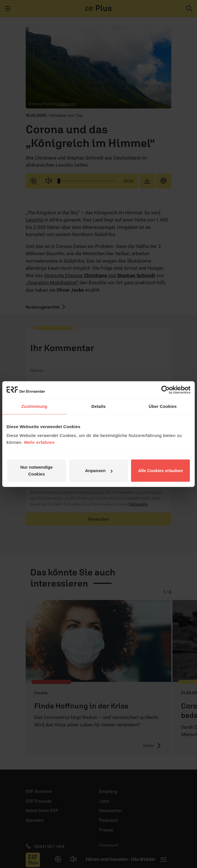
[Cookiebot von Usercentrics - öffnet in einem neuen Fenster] (165, 390)
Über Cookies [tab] (163, 406)
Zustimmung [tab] (34, 406)
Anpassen (99, 471)
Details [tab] (98, 406)
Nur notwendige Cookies (36, 471)
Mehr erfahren (40, 442)
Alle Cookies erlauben (161, 471)
